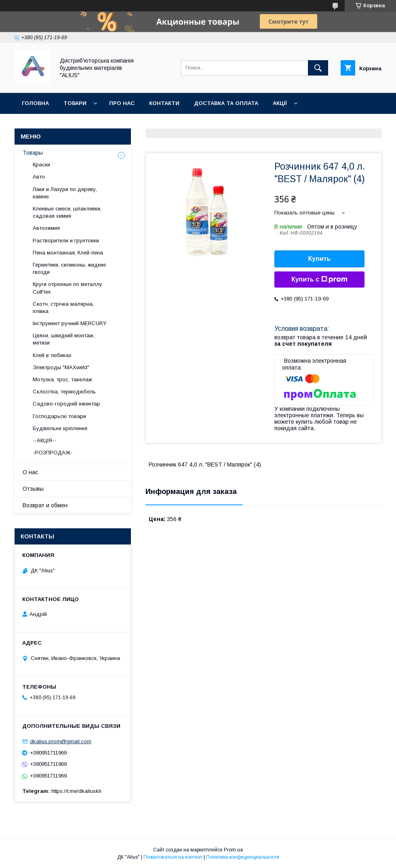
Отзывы (33, 489)
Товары (33, 153)
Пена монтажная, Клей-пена (68, 253)
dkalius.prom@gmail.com (61, 741)
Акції (280, 103)
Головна (35, 103)
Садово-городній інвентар (66, 404)
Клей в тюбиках (52, 355)
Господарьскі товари (59, 416)
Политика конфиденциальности (243, 857)
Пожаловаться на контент (173, 857)
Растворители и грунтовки (66, 241)
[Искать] (318, 68)
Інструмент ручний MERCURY (70, 323)
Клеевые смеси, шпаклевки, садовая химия (67, 212)
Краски (41, 165)
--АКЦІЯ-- (44, 440)
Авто (39, 177)
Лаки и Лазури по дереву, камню (65, 193)
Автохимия (46, 228)
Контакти (164, 103)
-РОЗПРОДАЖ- (53, 453)
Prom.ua (233, 850)
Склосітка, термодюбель (64, 392)
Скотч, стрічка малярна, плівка (63, 308)
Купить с (319, 280)
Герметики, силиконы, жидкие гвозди (69, 268)
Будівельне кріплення (60, 428)
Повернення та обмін (56, 124)
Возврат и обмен (45, 505)
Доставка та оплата (226, 103)
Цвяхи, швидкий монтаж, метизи (64, 339)
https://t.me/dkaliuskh (76, 791)
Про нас (122, 103)
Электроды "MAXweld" (61, 367)
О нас (30, 472)
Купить (320, 259)
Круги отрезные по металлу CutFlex (67, 288)
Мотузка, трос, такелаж (62, 379)
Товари (75, 103)
